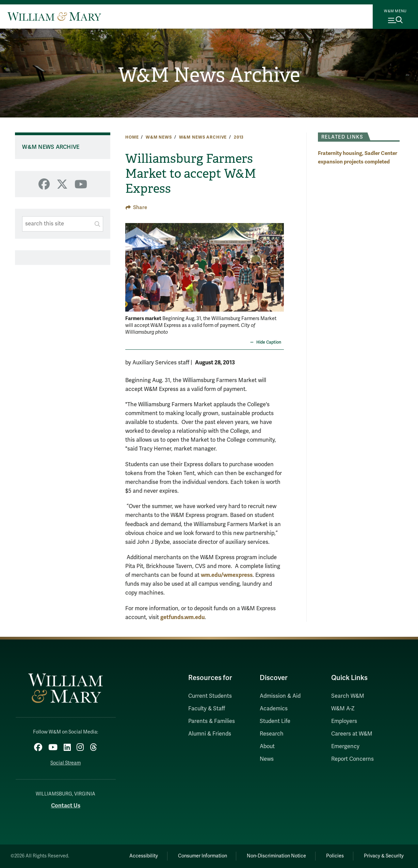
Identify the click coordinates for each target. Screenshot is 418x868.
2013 (239, 137)
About (267, 746)
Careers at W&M (352, 734)
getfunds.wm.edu (182, 617)
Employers (344, 721)
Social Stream (66, 763)
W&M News (159, 137)
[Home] (54, 16)
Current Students (210, 696)
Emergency (345, 746)
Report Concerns (352, 759)
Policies (335, 856)
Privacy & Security (384, 856)
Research (272, 734)
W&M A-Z (343, 709)
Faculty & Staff (207, 709)
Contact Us (66, 806)
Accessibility (144, 856)
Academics (274, 709)
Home (132, 137)
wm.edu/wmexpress (227, 575)
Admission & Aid (280, 696)
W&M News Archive (209, 75)
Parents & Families (212, 721)
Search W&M (348, 696)
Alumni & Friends (210, 734)
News (267, 759)
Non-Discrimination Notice (276, 856)
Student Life (275, 721)
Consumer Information (203, 856)
